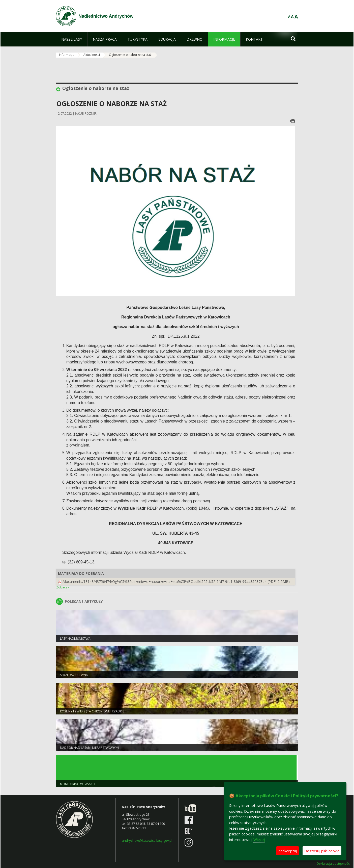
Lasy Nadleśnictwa (75, 639)
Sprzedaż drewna (74, 675)
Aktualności (92, 55)
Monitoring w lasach (78, 784)
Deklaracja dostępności (334, 864)
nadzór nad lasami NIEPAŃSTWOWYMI (90, 748)
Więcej (259, 839)
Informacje (67, 55)
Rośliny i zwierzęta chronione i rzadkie (92, 711)
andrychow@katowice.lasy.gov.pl (147, 840)
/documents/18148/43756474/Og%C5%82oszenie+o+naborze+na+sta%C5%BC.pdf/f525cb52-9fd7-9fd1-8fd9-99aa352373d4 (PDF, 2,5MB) (176, 581)
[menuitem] (72, 39)
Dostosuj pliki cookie (322, 851)
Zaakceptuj (288, 851)
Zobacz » (63, 587)
